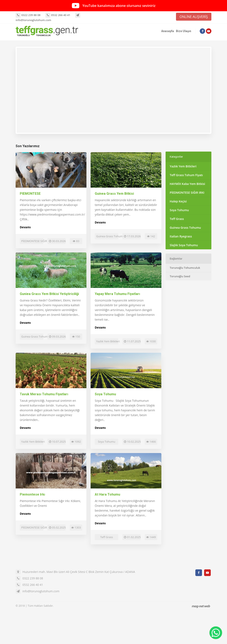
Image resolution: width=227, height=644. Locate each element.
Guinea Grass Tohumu (185, 228)
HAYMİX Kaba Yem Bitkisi (187, 184)
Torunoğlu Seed (180, 276)
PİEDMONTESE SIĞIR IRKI (187, 193)
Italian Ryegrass (181, 236)
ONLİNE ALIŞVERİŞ (194, 17)
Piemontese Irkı (32, 494)
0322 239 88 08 (28, 15)
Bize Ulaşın (184, 31)
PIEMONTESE (30, 194)
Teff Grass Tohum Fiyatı (186, 175)
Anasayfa (168, 31)
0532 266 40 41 (58, 15)
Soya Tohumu (105, 394)
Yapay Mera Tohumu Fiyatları (117, 294)
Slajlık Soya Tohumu (184, 245)
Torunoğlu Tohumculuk (185, 268)
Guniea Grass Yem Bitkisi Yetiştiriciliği (49, 294)
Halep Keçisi (178, 201)
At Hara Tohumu (107, 494)
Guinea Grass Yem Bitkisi (114, 194)
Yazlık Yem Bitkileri (183, 166)
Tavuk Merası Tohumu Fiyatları (44, 394)
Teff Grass (177, 219)
